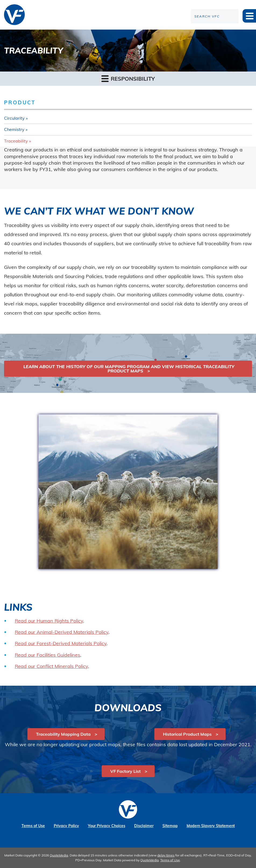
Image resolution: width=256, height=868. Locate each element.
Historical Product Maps (187, 734)
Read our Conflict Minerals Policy (51, 666)
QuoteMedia (59, 855)
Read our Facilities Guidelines (47, 655)
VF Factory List (125, 771)
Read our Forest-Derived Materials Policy (61, 643)
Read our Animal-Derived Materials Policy (62, 632)
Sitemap (170, 826)
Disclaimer (144, 826)
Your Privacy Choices (107, 826)
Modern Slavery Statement (211, 826)
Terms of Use (33, 826)
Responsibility (128, 78)
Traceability (16, 141)
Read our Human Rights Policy (49, 621)
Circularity (14, 118)
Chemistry (14, 129)
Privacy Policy (66, 826)
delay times (166, 855)
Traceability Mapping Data (63, 734)
